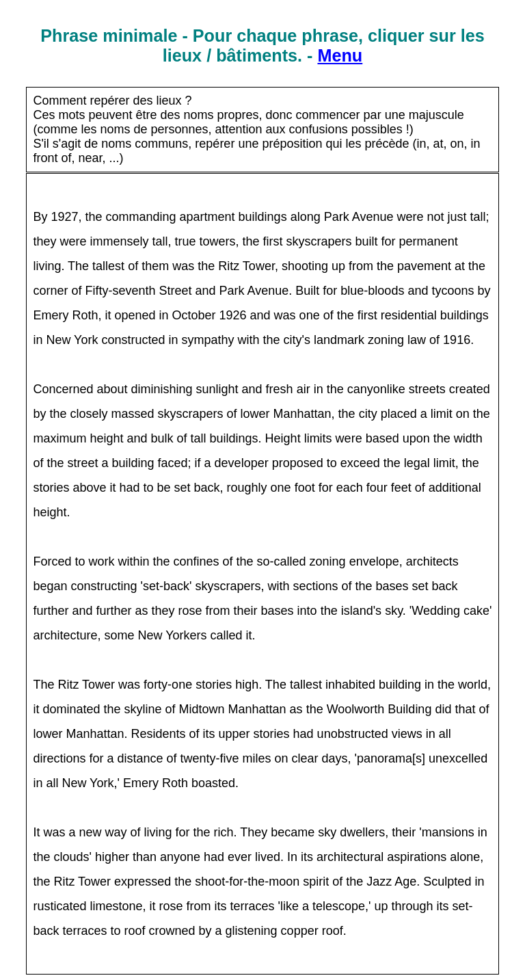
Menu (340, 55)
